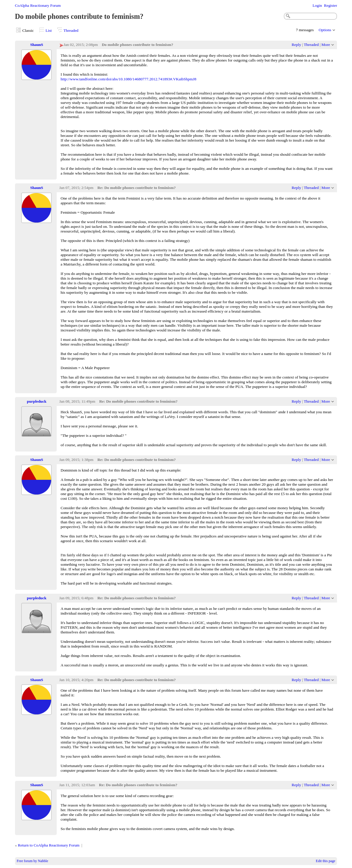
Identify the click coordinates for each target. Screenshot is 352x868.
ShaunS (37, 45)
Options (325, 30)
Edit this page (326, 861)
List (49, 30)
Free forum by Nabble (32, 861)
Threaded (71, 30)
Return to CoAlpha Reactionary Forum (49, 845)
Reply (296, 45)
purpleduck (37, 401)
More (326, 45)
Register (330, 5)
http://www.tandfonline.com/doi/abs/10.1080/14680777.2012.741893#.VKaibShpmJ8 (128, 79)
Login (317, 5)
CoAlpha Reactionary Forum (38, 5)
